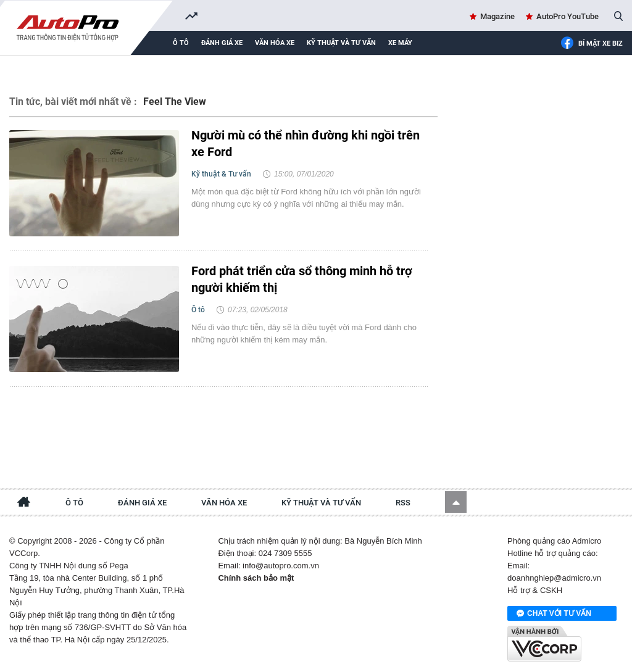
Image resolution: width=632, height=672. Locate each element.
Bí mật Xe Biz (592, 44)
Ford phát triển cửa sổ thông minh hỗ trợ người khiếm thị (302, 279)
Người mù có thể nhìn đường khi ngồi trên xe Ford (306, 143)
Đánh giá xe (222, 43)
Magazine (497, 16)
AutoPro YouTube (568, 16)
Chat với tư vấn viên (554, 614)
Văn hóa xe (275, 43)
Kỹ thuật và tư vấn (341, 43)
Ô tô (181, 43)
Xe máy (400, 43)
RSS (403, 503)
